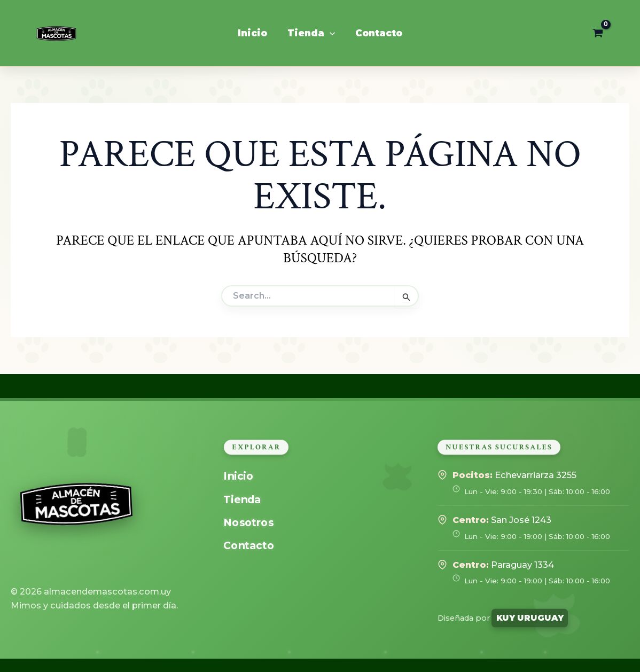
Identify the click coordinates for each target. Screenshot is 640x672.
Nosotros (249, 522)
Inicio (239, 476)
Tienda (243, 499)
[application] (330, 33)
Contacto (249, 545)
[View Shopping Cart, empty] (598, 33)
